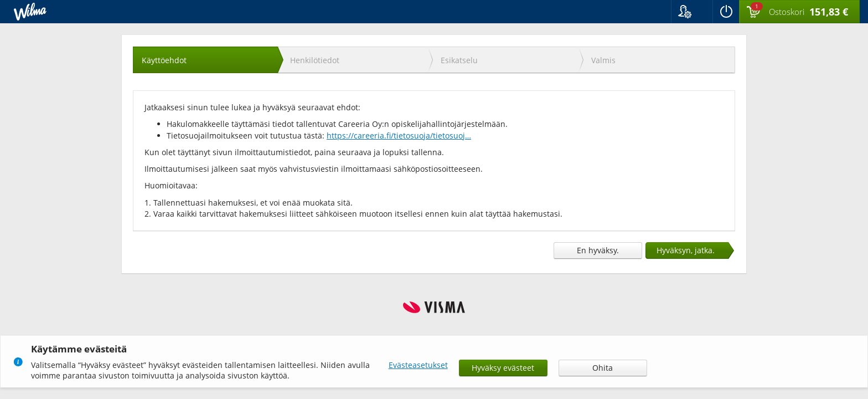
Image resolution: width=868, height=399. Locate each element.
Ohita (603, 368)
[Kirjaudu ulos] (726, 12)
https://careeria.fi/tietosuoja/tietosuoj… (399, 135)
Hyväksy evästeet (503, 368)
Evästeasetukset (418, 365)
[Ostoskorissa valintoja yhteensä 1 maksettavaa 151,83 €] (799, 12)
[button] (692, 12)
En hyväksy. (598, 250)
